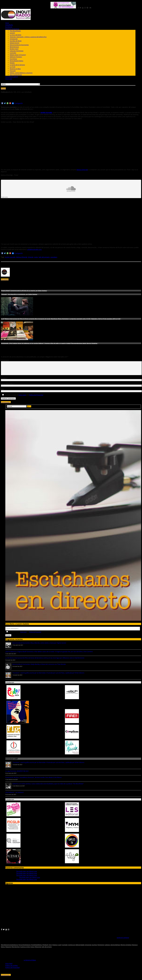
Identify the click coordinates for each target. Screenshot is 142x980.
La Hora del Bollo (15, 35)
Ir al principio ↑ (6, 405)
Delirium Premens (16, 57)
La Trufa (12, 67)
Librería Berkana (115, 947)
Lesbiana (107, 947)
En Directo (9, 27)
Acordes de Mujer (16, 41)
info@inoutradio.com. (34, 249)
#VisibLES (45, 947)
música (32, 949)
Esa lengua (13, 59)
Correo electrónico (8, 386)
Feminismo (101, 947)
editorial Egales (80, 947)
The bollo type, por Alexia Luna (27, 874)
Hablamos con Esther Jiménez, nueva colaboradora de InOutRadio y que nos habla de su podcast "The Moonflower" (48, 786)
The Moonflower (15, 31)
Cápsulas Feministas (17, 51)
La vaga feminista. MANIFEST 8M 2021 (17, 774)
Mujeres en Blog (15, 69)
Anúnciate (9, 79)
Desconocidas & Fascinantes (19, 45)
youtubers (54, 257)
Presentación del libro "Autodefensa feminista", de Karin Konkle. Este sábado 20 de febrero (33, 780)
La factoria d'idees (30, 963)
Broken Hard (14, 49)
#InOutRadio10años (16, 61)
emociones (88, 947)
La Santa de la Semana (17, 65)
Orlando (31, 257)
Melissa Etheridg (82, 170)
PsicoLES (13, 71)
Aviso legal (9, 966)
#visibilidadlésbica (37, 947)
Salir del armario (44, 257)
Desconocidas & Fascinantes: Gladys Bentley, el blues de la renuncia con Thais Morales (39, 667)
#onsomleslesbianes (25, 947)
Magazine (8, 949)
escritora (95, 947)
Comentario (5, 360)
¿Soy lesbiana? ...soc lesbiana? (15, 795)
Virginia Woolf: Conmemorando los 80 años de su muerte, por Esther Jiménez (24, 291)
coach (60, 947)
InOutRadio (9, 25)
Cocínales (13, 53)
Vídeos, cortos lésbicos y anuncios (21, 73)
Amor (50, 947)
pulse (36, 257)
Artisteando (14, 39)
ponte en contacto (123, 940)
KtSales (12, 63)
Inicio (7, 23)
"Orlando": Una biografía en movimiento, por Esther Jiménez (19, 294)
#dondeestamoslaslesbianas (9, 947)
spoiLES (12, 33)
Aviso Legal (22, 398)
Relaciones (38, 949)
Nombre (4, 381)
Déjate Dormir (15, 43)
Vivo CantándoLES (16, 75)
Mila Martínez (16, 949)
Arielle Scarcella (10, 257)
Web (2, 392)
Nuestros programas (12, 29)
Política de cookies (11, 968)
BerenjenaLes (14, 47)
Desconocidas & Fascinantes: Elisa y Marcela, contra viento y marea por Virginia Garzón (39, 646)
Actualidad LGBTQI (12, 77)
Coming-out (72, 947)
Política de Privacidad (36, 398)
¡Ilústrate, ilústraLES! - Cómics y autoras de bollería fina (28, 37)
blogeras (55, 947)
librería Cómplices (126, 947)
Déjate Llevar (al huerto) (18, 55)
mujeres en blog (25, 949)
